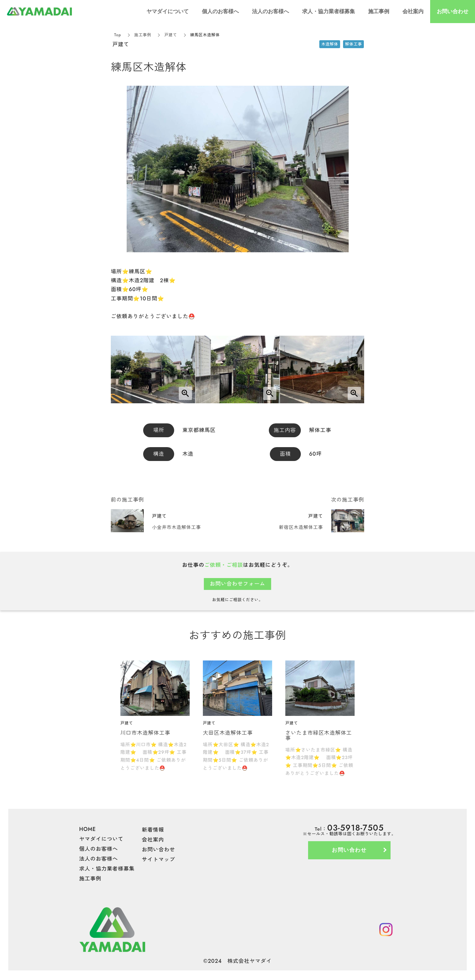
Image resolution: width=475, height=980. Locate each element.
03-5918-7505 (356, 828)
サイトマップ (158, 859)
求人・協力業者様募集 (107, 869)
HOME (88, 829)
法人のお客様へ (99, 859)
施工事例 (143, 35)
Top (118, 35)
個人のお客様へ (99, 849)
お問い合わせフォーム (237, 584)
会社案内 (153, 840)
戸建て (171, 35)
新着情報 (153, 830)
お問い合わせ (158, 850)
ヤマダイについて (101, 839)
